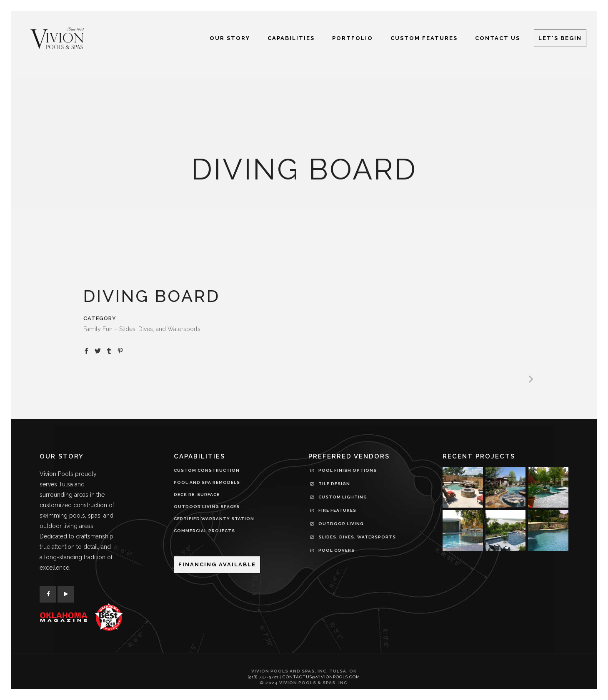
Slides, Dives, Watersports (353, 538)
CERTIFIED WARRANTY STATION (214, 519)
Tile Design (330, 485)
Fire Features (333, 511)
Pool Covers (333, 551)
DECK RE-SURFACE (197, 494)
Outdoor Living (337, 525)
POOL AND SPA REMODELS (207, 482)
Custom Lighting (339, 498)
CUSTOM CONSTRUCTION (207, 470)
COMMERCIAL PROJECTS (204, 531)
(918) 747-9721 (263, 677)
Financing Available (217, 564)
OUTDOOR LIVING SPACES (207, 507)
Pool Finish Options (344, 471)
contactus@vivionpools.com (321, 677)
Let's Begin (560, 38)
